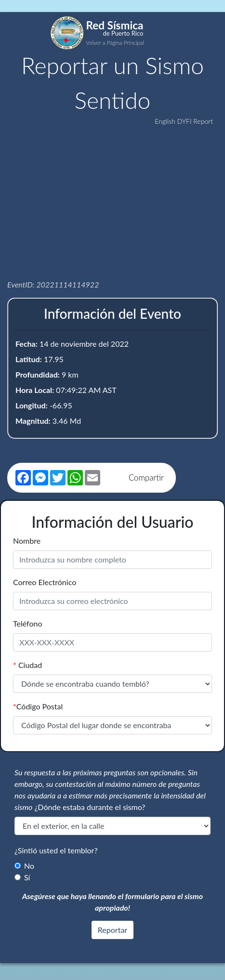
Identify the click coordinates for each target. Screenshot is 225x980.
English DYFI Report (184, 121)
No (29, 866)
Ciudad (27, 665)
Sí (27, 877)
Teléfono (28, 623)
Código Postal (38, 706)
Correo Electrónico (45, 582)
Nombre (27, 541)
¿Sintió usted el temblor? (56, 850)
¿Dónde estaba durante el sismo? (90, 807)
